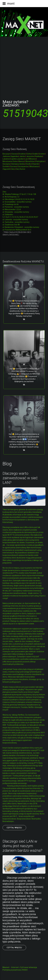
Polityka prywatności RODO (15, 970)
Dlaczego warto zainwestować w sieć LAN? (20, 477)
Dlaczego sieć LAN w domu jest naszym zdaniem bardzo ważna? (22, 844)
